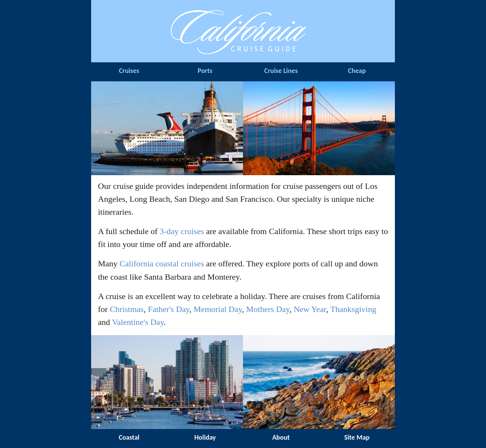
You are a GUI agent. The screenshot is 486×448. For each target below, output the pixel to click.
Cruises (129, 71)
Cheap (357, 71)
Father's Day (168, 309)
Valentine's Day (138, 322)
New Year (310, 309)
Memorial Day (218, 309)
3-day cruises (182, 231)
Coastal (129, 437)
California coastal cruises (162, 264)
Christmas (127, 309)
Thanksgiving (353, 309)
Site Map (357, 437)
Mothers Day (268, 309)
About (281, 437)
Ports (205, 71)
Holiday (205, 437)
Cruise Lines (281, 71)
